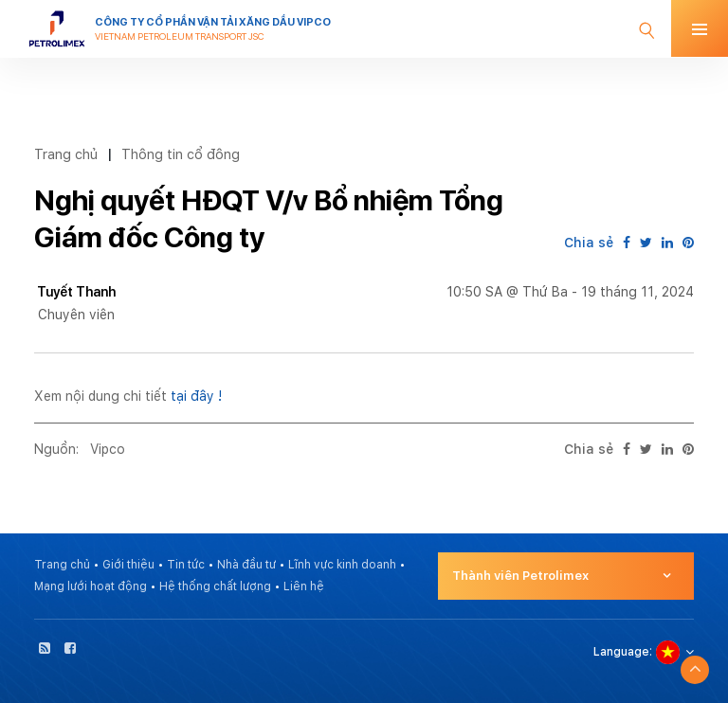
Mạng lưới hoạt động (91, 586)
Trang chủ (66, 154)
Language (621, 652)
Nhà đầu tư (246, 565)
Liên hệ (304, 586)
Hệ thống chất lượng (215, 586)
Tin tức (186, 565)
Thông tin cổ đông (181, 154)
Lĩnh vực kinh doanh (342, 565)
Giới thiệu (128, 565)
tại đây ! (196, 396)
